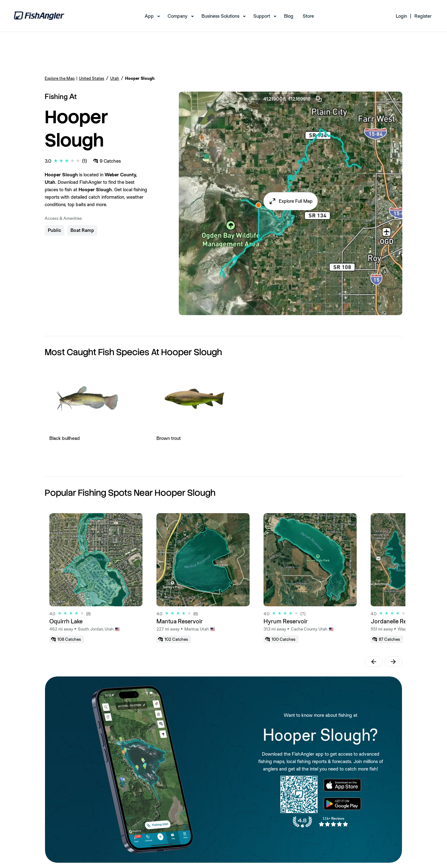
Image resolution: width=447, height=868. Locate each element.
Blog (289, 16)
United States (92, 78)
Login (401, 16)
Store (308, 16)
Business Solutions (220, 16)
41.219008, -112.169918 (293, 99)
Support (262, 16)
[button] (291, 201)
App (149, 16)
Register (423, 16)
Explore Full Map (296, 201)
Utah (115, 78)
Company (178, 16)
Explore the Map (60, 78)
